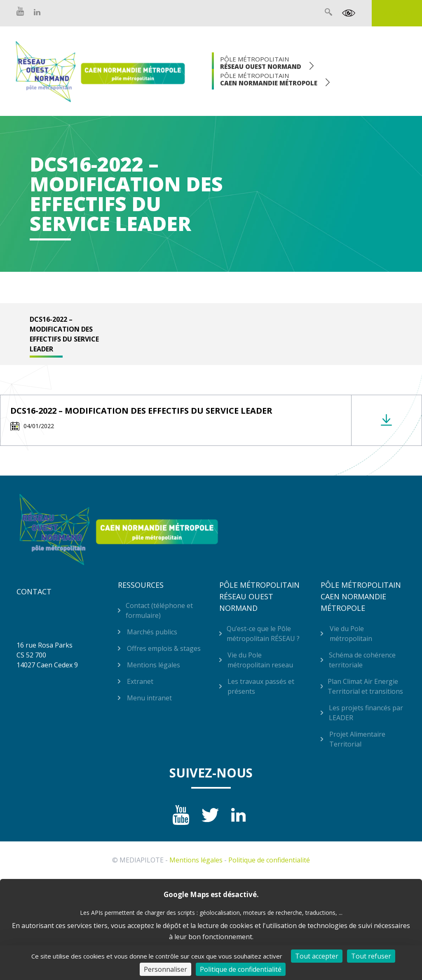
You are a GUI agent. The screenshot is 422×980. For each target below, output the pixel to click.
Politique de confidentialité (269, 860)
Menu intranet (149, 698)
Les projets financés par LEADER (366, 713)
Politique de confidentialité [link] (241, 969)
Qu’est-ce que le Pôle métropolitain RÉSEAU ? (263, 634)
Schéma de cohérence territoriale (362, 660)
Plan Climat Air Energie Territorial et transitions (365, 686)
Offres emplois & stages (164, 648)
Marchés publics (152, 632)
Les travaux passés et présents (261, 686)
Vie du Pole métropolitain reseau (260, 660)
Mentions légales (154, 665)
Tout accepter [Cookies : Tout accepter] (317, 956)
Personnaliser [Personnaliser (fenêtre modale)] (165, 969)
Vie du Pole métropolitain (351, 634)
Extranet (397, 13)
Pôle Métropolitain (261, 63)
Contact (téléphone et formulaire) (159, 610)
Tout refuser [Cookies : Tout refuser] (371, 956)
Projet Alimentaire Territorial (357, 739)
